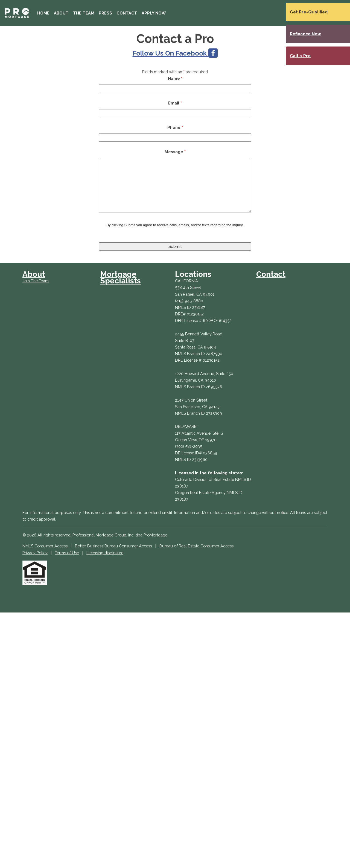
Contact (127, 13)
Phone (175, 127)
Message (175, 152)
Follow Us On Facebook (175, 53)
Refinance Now (305, 34)
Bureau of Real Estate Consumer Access (196, 546)
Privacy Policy (35, 553)
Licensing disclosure (105, 553)
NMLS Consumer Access (45, 546)
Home (43, 13)
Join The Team (36, 281)
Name (175, 78)
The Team (84, 13)
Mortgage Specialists (121, 278)
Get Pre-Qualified (309, 12)
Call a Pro (300, 56)
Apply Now (154, 13)
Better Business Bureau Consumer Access (113, 546)
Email (175, 103)
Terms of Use (67, 553)
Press (105, 13)
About (61, 13)
